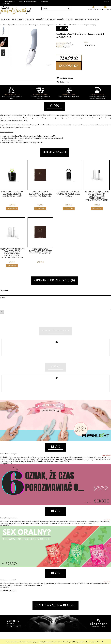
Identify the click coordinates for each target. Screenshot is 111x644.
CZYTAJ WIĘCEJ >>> (6, 468)
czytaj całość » (107, 460)
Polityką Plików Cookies (46, 642)
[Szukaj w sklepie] (54, 9)
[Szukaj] (69, 9)
